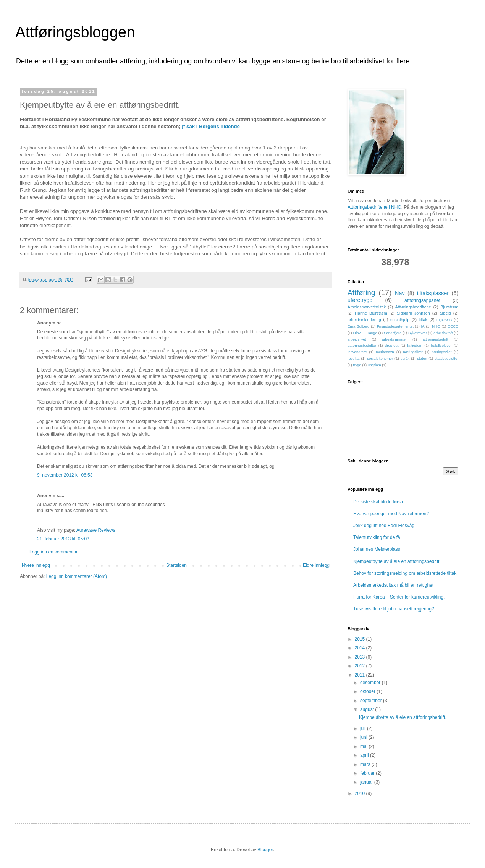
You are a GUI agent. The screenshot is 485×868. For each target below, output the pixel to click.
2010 (361, 793)
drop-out (392, 345)
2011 (361, 675)
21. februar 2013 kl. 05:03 (63, 539)
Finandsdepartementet (395, 326)
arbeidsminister (394, 339)
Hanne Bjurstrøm (371, 313)
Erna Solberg (358, 326)
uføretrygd (360, 300)
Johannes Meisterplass (377, 549)
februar (368, 773)
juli (364, 728)
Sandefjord (393, 333)
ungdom (374, 365)
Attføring (361, 293)
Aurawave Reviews (96, 530)
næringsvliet (442, 352)
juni (364, 737)
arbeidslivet (357, 339)
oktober (368, 691)
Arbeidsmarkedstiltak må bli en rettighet (393, 585)
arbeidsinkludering (364, 320)
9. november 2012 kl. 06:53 (65, 475)
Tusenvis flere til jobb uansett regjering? (394, 609)
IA (423, 326)
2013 (361, 657)
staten (422, 358)
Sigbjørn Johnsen (413, 313)
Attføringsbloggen (75, 32)
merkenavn (385, 352)
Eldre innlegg (316, 565)
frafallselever (441, 345)
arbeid (445, 313)
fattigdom (415, 345)
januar (367, 782)
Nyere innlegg (36, 565)
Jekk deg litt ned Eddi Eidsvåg (384, 526)
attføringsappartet (422, 300)
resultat (353, 358)
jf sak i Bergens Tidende (211, 126)
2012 (361, 666)
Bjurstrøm (449, 307)
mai (365, 746)
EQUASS (444, 320)
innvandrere (357, 352)
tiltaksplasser (433, 293)
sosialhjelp (400, 320)
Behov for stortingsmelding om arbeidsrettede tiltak (405, 573)
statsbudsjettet (446, 358)
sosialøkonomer (380, 358)
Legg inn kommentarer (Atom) (77, 576)
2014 (361, 648)
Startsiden (176, 565)
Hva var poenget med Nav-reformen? (391, 514)
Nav (400, 293)
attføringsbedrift (436, 339)
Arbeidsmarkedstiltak (367, 307)
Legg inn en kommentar (53, 552)
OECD (453, 326)
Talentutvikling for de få (377, 537)
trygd (357, 365)
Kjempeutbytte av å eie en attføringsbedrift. (397, 561)
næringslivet (413, 352)
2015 (361, 639)
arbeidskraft (443, 333)
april (365, 755)
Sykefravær (418, 333)
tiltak (423, 320)
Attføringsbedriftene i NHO (374, 207)
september (372, 701)
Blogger (265, 850)
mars (366, 764)
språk (405, 358)
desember (371, 683)
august (368, 709)
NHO (436, 326)
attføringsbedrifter (362, 345)
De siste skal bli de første (379, 502)
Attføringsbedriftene (413, 307)
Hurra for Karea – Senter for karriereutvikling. (399, 597)
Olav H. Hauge (365, 333)
